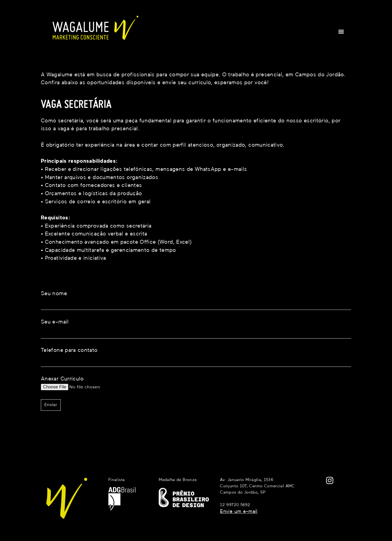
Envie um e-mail (239, 512)
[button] (341, 31)
